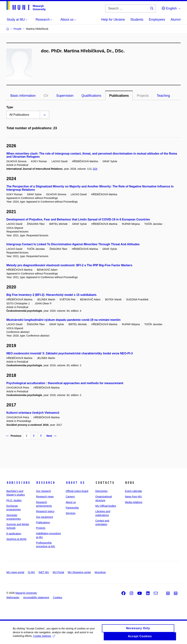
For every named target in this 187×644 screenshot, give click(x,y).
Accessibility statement (36, 597)
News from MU (133, 497)
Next (51, 436)
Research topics (45, 511)
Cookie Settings (44, 638)
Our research (43, 491)
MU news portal (15, 572)
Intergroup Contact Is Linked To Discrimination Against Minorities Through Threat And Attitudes (73, 244)
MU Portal (58, 572)
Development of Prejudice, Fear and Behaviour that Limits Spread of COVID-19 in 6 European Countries (78, 219)
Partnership (72, 508)
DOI (95, 169)
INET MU (44, 572)
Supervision (65, 96)
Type (10, 107)
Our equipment (44, 517)
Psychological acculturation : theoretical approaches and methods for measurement (65, 383)
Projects (143, 96)
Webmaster (13, 597)
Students (137, 20)
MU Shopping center (79, 572)
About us (75, 483)
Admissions (18, 483)
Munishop (100, 572)
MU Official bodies (106, 506)
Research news (45, 497)
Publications (119, 96)
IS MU (31, 572)
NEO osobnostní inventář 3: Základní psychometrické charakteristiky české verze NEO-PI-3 (70, 353)
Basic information (23, 96)
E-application (14, 534)
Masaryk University (26, 593)
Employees (157, 20)
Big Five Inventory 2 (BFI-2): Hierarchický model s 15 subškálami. (52, 295)
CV (46, 96)
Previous (14, 436)
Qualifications (91, 96)
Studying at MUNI (16, 539)
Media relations (134, 502)
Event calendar (133, 491)
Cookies (58, 597)
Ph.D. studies (14, 500)
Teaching (163, 96)
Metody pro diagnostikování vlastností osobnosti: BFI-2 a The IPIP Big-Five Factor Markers (69, 265)
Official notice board (77, 491)
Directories (101, 491)
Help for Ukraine (113, 20)
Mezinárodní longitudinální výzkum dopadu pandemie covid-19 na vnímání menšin (63, 320)
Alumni (176, 20)
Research (45, 483)
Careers (70, 497)
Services (71, 513)
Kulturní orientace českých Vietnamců (33, 413)
